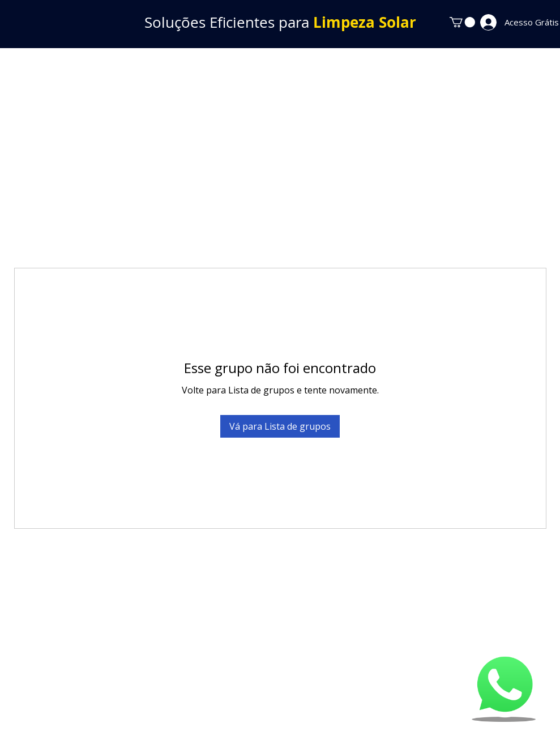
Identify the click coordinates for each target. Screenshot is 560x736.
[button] (462, 22)
